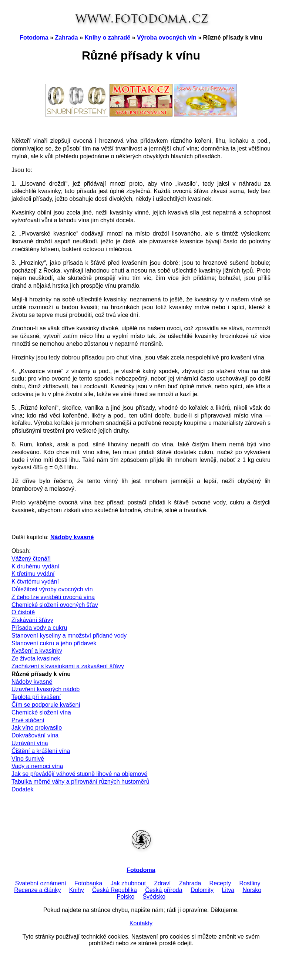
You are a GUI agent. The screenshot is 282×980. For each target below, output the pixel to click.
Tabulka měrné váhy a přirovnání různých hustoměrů (80, 782)
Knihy (77, 890)
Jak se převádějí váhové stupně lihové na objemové (79, 774)
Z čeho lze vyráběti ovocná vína (53, 597)
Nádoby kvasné (32, 682)
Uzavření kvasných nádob (46, 689)
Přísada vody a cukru (39, 628)
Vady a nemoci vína (37, 766)
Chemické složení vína (41, 712)
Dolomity (202, 890)
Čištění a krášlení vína (41, 751)
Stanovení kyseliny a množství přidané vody (69, 636)
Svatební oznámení (41, 883)
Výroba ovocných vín (167, 38)
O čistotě (23, 612)
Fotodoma (34, 38)
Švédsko (154, 897)
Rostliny (250, 883)
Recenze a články (37, 890)
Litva (228, 890)
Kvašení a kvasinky (37, 651)
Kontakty (141, 923)
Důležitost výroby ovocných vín (52, 589)
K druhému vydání (36, 566)
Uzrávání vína (30, 743)
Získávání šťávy (32, 620)
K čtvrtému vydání (35, 582)
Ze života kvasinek (36, 658)
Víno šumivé (28, 759)
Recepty (220, 883)
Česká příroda (164, 890)
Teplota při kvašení (36, 697)
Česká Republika (115, 890)
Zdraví (162, 883)
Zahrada (66, 38)
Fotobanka (88, 883)
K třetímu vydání (33, 574)
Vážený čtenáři (31, 559)
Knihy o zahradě (108, 38)
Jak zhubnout (128, 883)
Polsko (125, 897)
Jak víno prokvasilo (37, 728)
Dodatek (23, 789)
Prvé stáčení (28, 720)
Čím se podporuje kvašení (46, 705)
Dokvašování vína (35, 735)
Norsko (252, 890)
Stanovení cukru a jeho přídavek (54, 643)
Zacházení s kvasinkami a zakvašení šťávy (68, 666)
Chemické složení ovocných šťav (55, 605)
